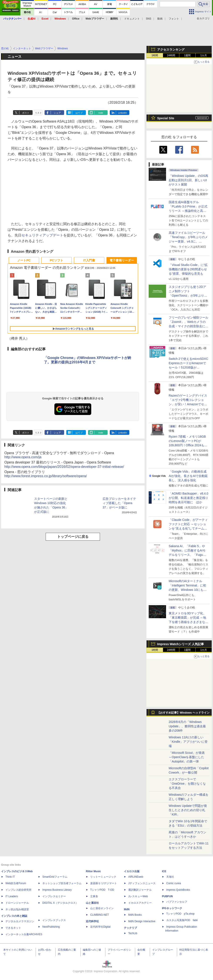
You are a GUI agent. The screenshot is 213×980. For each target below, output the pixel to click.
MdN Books (135, 915)
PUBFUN (167, 896)
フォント (174, 19)
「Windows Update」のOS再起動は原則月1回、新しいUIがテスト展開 (188, 180)
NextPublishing (51, 927)
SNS (149, 19)
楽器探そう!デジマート (104, 883)
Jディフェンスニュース (142, 883)
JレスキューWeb (138, 896)
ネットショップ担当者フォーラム (62, 883)
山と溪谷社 (92, 903)
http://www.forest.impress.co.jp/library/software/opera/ (46, 476)
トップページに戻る (73, 537)
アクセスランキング (171, 50)
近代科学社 (92, 921)
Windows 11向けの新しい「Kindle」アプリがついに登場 (188, 742)
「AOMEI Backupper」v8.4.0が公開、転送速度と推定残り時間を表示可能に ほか (188, 498)
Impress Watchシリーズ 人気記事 (181, 644)
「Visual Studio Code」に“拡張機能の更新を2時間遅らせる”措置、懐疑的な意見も (188, 269)
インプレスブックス (54, 920)
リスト (38, 113)
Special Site (166, 118)
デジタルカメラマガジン (20, 921)
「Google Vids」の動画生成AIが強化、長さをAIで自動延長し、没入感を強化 (188, 476)
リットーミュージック (103, 877)
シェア (57, 113)
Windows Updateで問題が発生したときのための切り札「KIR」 (188, 810)
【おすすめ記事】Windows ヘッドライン (183, 713)
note (101, 113)
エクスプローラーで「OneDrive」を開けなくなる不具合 (187, 784)
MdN (127, 909)
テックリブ (130, 928)
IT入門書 (89, 260)
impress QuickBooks (178, 890)
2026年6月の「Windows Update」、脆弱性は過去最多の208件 (187, 726)
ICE (164, 871)
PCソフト (56, 260)
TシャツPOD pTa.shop (180, 914)
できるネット (13, 928)
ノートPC (24, 260)
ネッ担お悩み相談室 (17, 909)
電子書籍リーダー (122, 260)
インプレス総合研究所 (18, 890)
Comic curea (174, 883)
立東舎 (94, 896)
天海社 (170, 877)
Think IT (10, 877)
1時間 (155, 55)
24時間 (171, 55)
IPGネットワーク (172, 908)
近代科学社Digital (100, 927)
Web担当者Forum (16, 883)
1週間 (187, 55)
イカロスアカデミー (140, 903)
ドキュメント (132, 19)
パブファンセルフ (177, 902)
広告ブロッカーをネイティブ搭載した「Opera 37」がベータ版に (119, 503)
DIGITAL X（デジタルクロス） (60, 903)
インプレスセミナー (54, 896)
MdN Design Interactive (142, 921)
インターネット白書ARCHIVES (24, 934)
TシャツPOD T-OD (102, 890)
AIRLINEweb (136, 877)
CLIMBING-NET (100, 915)
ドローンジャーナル (17, 903)
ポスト (26, 113)
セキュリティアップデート (42, 235)
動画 (160, 19)
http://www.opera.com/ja (23, 457)
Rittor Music (93, 871)
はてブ (79, 113)
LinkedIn (123, 113)
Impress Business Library (57, 890)
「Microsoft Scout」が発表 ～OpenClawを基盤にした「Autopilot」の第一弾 (187, 757)
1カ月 (204, 55)
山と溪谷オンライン (102, 908)
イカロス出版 (132, 871)
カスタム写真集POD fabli (182, 920)
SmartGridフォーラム (55, 877)
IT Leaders (12, 896)
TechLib (133, 933)
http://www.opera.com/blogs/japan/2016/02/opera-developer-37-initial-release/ (64, 467)
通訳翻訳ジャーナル (140, 890)
